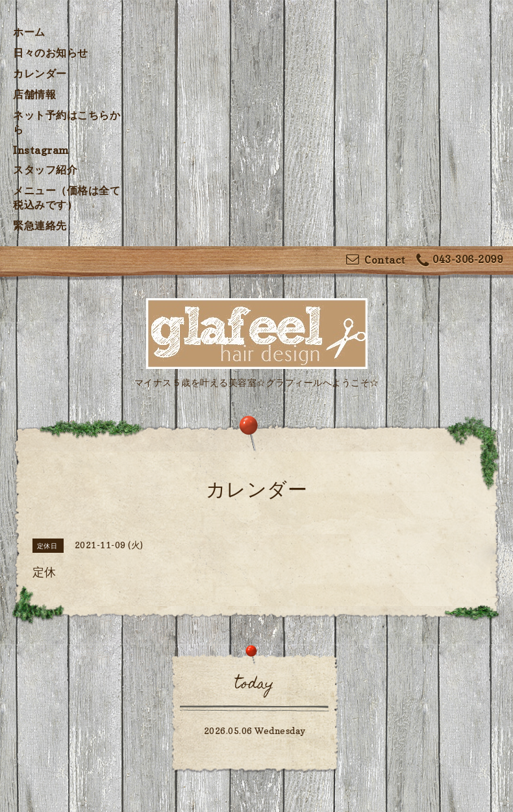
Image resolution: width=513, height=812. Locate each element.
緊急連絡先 (40, 225)
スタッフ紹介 (45, 170)
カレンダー (40, 73)
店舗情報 (34, 94)
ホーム (29, 32)
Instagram (41, 150)
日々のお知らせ (51, 53)
